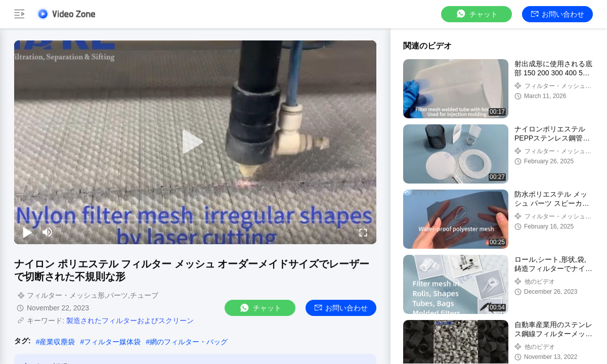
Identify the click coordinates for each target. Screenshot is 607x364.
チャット (476, 14)
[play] (195, 142)
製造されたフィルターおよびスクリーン (130, 321)
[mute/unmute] (48, 232)
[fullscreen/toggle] (363, 232)
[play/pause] (27, 232)
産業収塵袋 (57, 342)
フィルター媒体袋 (112, 342)
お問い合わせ (558, 14)
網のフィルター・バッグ (189, 342)
